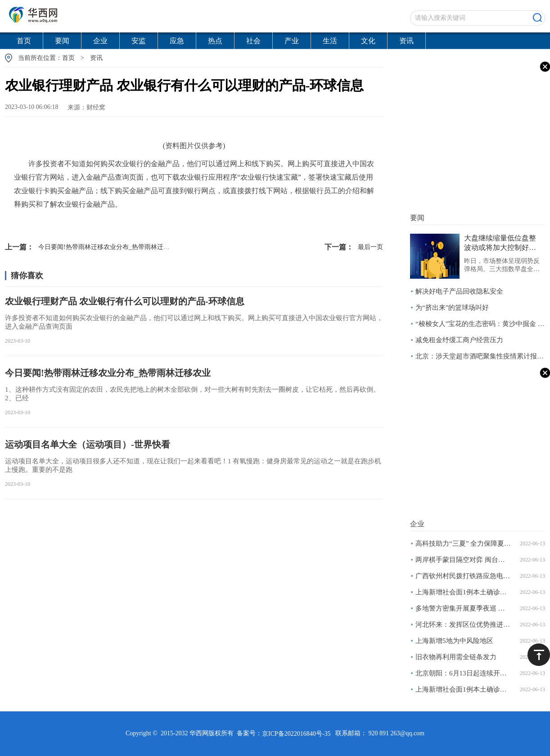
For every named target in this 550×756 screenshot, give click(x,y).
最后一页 (354, 247)
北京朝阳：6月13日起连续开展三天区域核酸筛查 (463, 673)
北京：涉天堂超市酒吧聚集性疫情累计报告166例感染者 (480, 356)
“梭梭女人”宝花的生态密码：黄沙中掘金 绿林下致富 (480, 324)
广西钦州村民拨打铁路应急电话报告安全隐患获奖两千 (463, 576)
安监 (139, 41)
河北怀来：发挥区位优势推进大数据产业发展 (463, 625)
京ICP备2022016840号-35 (296, 734)
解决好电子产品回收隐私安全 (459, 291)
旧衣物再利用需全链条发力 (456, 657)
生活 (330, 41)
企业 (100, 41)
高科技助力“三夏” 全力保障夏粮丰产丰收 (463, 543)
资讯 (406, 41)
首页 (24, 41)
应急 (177, 41)
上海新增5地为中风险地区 (454, 641)
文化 (368, 41)
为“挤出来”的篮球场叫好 (452, 308)
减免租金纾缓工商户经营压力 (459, 340)
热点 (215, 41)
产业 (292, 41)
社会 (253, 41)
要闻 (62, 41)
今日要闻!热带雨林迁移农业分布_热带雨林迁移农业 (94, 247)
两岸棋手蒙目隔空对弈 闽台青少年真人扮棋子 (463, 560)
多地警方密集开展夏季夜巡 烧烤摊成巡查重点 (463, 608)
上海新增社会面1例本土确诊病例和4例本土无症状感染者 (463, 592)
